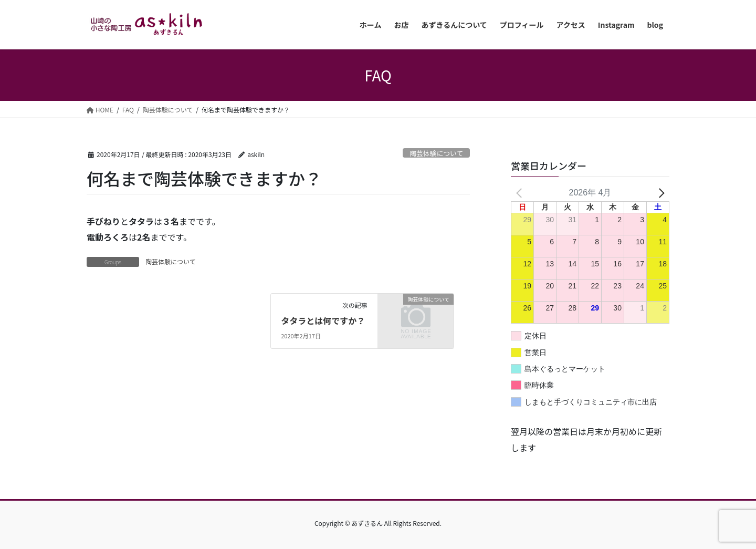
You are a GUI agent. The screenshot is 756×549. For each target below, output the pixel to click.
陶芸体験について (436, 153)
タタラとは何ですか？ (323, 320)
